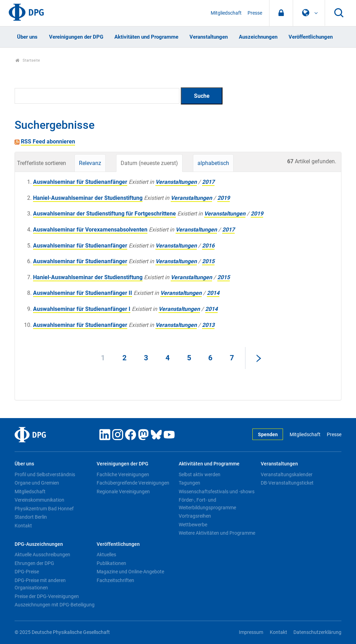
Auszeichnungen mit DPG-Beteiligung (55, 605)
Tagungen (189, 483)
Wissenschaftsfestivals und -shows (217, 492)
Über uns (27, 37)
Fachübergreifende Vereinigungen (133, 483)
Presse (255, 13)
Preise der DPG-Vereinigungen (47, 596)
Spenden (268, 435)
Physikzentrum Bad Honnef (44, 509)
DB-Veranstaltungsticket (287, 483)
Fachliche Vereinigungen (123, 474)
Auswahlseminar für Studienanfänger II (83, 293)
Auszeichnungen (258, 37)
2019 (224, 198)
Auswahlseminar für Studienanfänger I (82, 309)
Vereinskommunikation (39, 500)
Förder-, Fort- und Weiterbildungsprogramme (207, 504)
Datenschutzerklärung (317, 632)
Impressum (251, 632)
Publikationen (111, 563)
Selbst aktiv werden (200, 474)
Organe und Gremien (37, 483)
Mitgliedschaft (226, 13)
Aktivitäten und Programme (146, 37)
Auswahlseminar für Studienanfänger (80, 182)
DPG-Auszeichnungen (39, 544)
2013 (208, 325)
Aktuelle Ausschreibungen (42, 555)
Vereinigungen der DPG (76, 37)
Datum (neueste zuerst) (149, 163)
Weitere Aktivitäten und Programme (217, 533)
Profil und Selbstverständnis (45, 474)
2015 (208, 261)
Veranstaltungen (209, 37)
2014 (213, 293)
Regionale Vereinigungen (123, 492)
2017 (208, 182)
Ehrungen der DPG (34, 563)
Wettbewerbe (193, 525)
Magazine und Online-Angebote (130, 572)
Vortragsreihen (195, 516)
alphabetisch (213, 163)
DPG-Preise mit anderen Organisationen (40, 584)
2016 (208, 246)
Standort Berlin (31, 517)
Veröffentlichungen (311, 37)
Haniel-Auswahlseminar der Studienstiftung (88, 198)
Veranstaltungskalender (287, 474)
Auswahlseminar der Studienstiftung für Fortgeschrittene (104, 214)
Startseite (28, 60)
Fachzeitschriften (115, 580)
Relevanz (90, 163)
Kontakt (23, 526)
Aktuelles (106, 555)
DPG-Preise (27, 572)
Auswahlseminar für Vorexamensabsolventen (90, 230)
